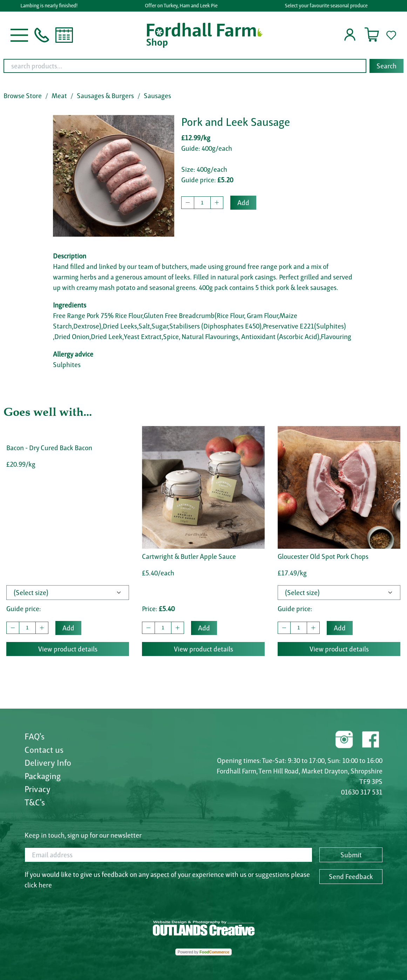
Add (243, 203)
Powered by (203, 952)
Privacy (38, 789)
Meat (59, 96)
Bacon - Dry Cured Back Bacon (49, 448)
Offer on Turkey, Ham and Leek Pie (183, 6)
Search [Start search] (386, 66)
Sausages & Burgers (105, 96)
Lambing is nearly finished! (51, 6)
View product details (68, 649)
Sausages (157, 96)
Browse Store (23, 96)
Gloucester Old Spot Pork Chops (323, 556)
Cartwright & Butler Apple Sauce (189, 556)
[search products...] (185, 66)
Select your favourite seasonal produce (327, 6)
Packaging (43, 776)
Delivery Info (48, 763)
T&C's (35, 802)
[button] (19, 34)
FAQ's (35, 736)
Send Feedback (351, 877)
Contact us (44, 750)
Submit (351, 855)
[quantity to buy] (202, 203)
